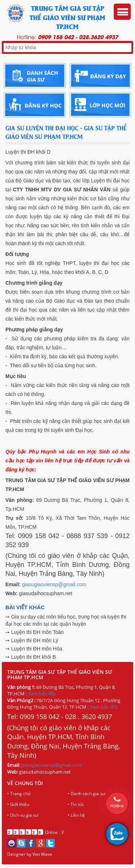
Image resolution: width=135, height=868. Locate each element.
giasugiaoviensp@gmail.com (54, 584)
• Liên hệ (76, 815)
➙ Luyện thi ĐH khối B (31, 657)
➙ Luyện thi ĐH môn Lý (32, 640)
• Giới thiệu (18, 804)
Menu (122, 12)
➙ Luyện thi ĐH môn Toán (35, 632)
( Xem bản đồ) (40, 694)
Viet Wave (42, 854)
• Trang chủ (19, 794)
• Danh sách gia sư (86, 794)
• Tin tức (76, 804)
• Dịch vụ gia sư (23, 815)
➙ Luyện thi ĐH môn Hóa (34, 649)
